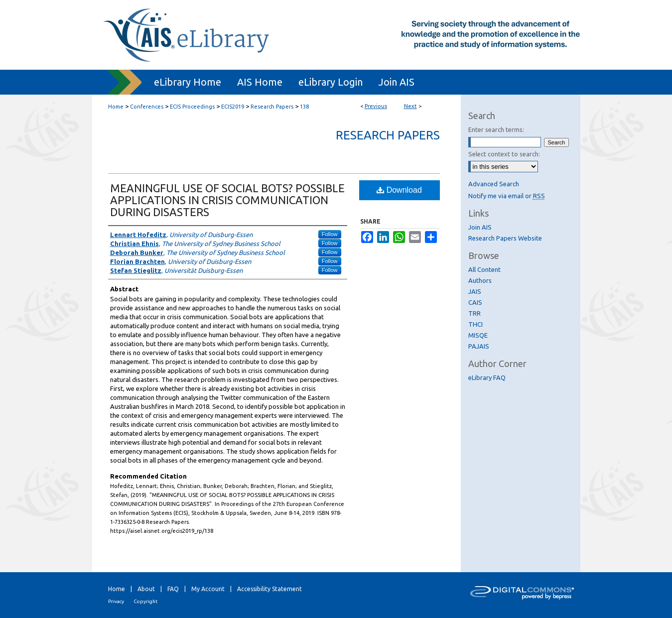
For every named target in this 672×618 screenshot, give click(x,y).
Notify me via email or (507, 196)
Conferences (147, 107)
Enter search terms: (496, 129)
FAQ (173, 589)
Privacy (116, 601)
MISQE (478, 335)
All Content (484, 269)
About (146, 589)
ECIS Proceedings (192, 107)
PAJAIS (479, 346)
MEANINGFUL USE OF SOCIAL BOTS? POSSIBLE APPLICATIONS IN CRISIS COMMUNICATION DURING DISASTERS (227, 200)
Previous (376, 106)
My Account (208, 589)
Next (410, 106)
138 (304, 107)
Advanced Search (494, 184)
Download (399, 190)
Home (116, 107)
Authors (480, 280)
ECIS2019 (233, 107)
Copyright (145, 601)
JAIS (475, 291)
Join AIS (480, 227)
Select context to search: (504, 154)
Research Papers (272, 107)
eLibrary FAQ (487, 377)
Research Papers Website (505, 238)
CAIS (475, 302)
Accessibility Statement (269, 589)
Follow (330, 234)
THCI (475, 324)
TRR (474, 313)
